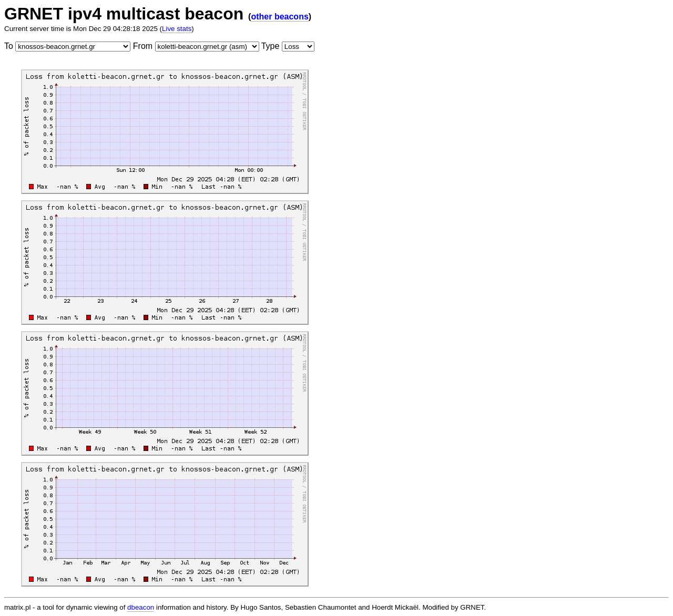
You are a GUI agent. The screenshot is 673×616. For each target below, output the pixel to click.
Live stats (177, 29)
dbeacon (141, 607)
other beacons (279, 17)
